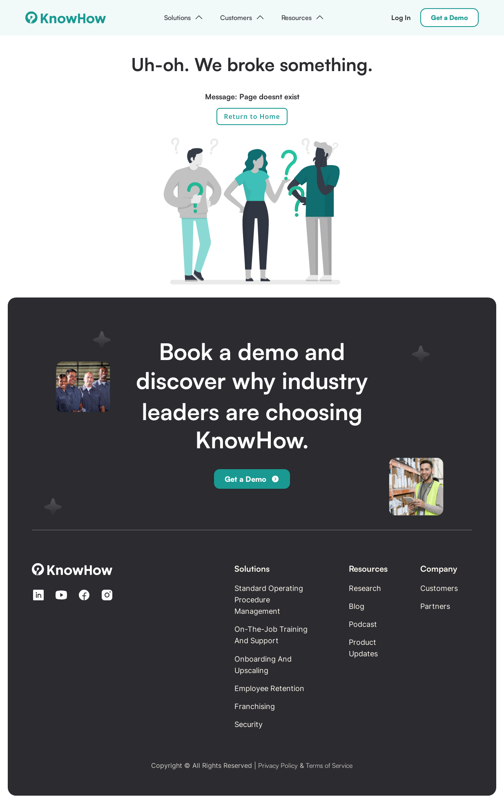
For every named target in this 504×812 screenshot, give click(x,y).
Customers (439, 588)
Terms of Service (329, 765)
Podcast (363, 624)
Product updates (363, 648)
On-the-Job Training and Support (271, 635)
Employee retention (269, 688)
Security (249, 724)
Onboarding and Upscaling (263, 665)
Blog (357, 606)
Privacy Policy (278, 765)
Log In (401, 18)
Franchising (255, 706)
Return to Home (252, 116)
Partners (435, 606)
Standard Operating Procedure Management (269, 600)
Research (365, 588)
